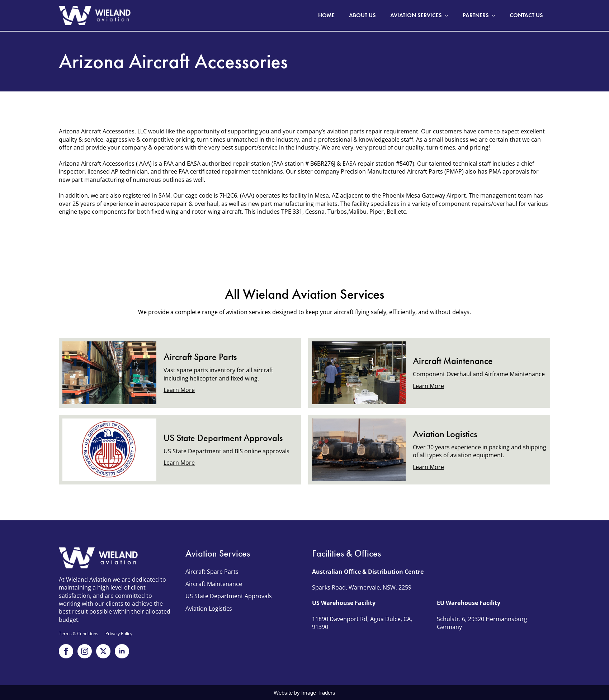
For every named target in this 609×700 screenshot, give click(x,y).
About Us (362, 15)
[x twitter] (103, 651)
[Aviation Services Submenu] (449, 15)
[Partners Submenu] (496, 15)
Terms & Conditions (79, 634)
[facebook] (66, 651)
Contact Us (526, 15)
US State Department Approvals (229, 596)
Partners (476, 15)
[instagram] (85, 651)
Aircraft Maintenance (214, 584)
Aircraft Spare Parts (212, 572)
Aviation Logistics (209, 609)
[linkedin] (122, 651)
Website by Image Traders (304, 693)
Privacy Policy (119, 634)
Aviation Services (416, 15)
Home (326, 15)
